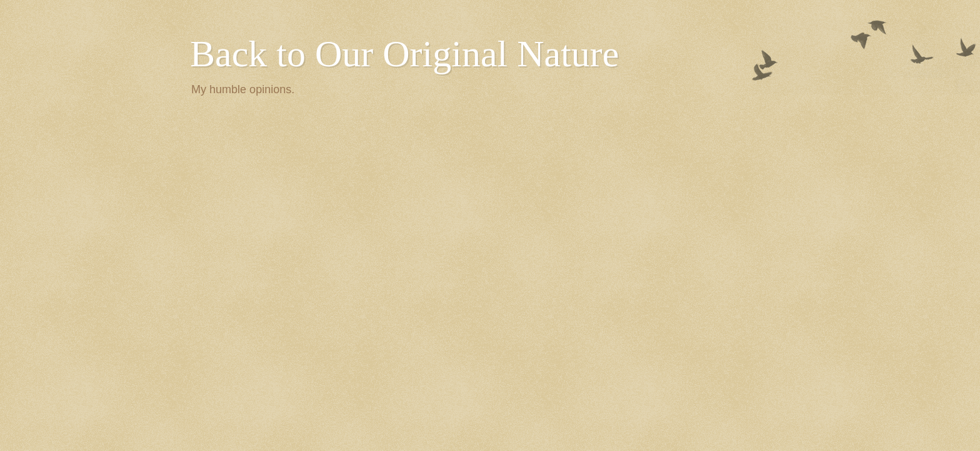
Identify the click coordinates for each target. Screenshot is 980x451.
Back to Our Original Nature (404, 54)
